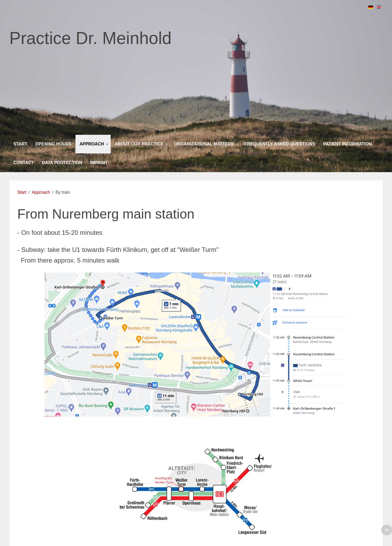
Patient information (347, 144)
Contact (24, 163)
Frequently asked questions (280, 144)
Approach (92, 144)
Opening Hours (53, 144)
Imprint (99, 163)
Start (20, 144)
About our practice (139, 144)
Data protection (62, 163)
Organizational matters (204, 144)
